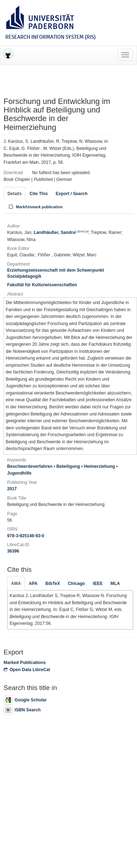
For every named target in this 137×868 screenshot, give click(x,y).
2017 (12, 489)
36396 (13, 551)
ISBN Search (22, 710)
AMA (16, 584)
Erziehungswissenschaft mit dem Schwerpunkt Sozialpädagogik (56, 273)
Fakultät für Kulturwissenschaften (42, 285)
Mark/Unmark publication (35, 207)
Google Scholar (25, 700)
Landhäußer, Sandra (61, 232)
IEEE (98, 584)
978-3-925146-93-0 (26, 536)
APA (33, 584)
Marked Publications (25, 663)
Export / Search (71, 194)
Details (15, 194)
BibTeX (53, 584)
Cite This (39, 194)
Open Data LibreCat (27, 670)
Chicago (77, 584)
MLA (115, 584)
